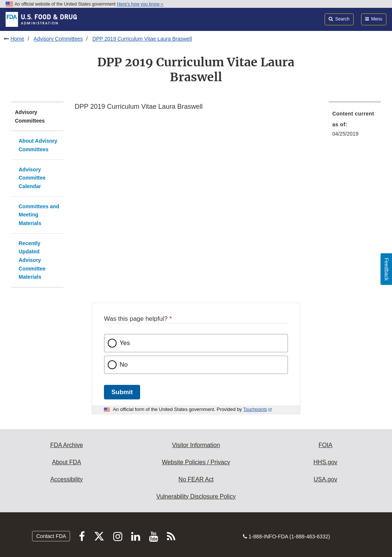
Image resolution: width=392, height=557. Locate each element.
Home (17, 39)
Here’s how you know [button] (140, 4)
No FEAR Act (196, 479)
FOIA (325, 445)
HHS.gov (325, 462)
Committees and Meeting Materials (39, 215)
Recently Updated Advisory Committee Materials (32, 260)
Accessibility (67, 479)
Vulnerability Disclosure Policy (196, 496)
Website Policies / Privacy (196, 462)
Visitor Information (196, 445)
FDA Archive (67, 445)
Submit (122, 392)
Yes (125, 343)
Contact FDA (51, 536)
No (124, 365)
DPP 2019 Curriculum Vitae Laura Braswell (142, 39)
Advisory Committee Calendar (32, 178)
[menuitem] (355, 126)
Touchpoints (255, 409)
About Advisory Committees (38, 145)
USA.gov (325, 479)
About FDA (67, 462)
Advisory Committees (58, 39)
